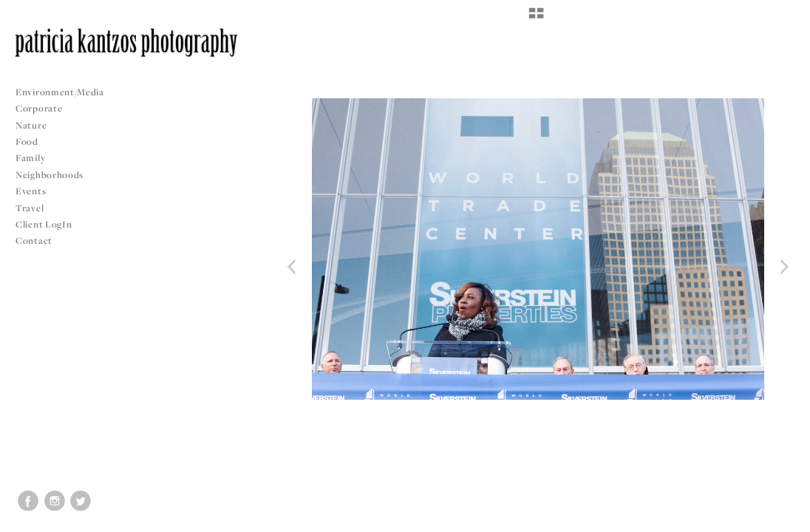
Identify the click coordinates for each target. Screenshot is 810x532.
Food (27, 141)
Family (30, 158)
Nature (31, 125)
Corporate (39, 108)
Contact (34, 241)
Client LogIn (44, 224)
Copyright (780, 519)
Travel (30, 208)
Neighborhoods (55, 175)
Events (37, 191)
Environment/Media (60, 92)
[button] (536, 18)
